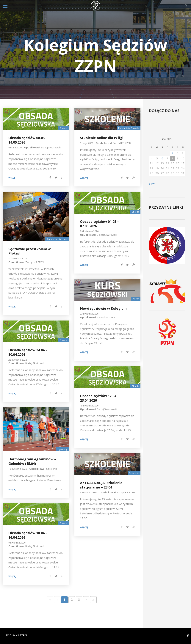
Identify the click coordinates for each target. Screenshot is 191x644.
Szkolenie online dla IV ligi (102, 138)
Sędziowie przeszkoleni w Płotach (29, 251)
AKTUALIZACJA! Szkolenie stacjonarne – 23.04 (101, 485)
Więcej (12, 178)
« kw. (152, 183)
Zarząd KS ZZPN (122, 143)
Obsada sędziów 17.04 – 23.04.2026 (100, 398)
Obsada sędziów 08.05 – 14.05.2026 (28, 140)
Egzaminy (63, 449)
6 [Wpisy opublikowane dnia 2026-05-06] (162, 158)
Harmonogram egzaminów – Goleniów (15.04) (32, 461)
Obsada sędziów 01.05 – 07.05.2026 (100, 224)
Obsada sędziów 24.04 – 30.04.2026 (28, 352)
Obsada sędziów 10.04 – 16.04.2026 (28, 535)
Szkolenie (52, 469)
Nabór (136, 299)
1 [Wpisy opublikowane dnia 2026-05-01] (173, 153)
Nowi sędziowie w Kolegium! (104, 308)
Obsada (64, 128)
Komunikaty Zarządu (129, 128)
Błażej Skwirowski (51, 147)
